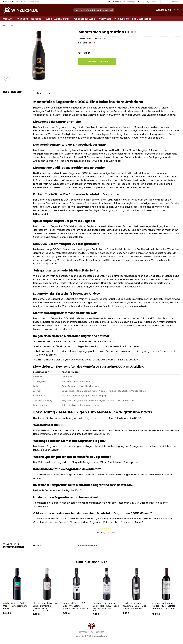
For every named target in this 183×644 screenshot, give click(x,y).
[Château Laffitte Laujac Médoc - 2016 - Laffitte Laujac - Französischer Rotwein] (166, 584)
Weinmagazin (164, 10)
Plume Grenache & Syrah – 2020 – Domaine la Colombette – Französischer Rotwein (46, 607)
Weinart (9, 19)
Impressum (84, 632)
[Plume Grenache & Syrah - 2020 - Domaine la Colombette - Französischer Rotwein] (47, 584)
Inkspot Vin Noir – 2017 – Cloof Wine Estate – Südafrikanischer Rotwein (75, 606)
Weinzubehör (122, 19)
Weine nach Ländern (58, 19)
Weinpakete (105, 19)
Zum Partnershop (97, 61)
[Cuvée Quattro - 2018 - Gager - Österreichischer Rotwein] (17, 584)
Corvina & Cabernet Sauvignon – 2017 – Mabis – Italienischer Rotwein (136, 606)
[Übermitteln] (112, 10)
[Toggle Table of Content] (47, 94)
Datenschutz (97, 632)
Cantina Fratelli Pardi (87, 546)
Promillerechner (142, 19)
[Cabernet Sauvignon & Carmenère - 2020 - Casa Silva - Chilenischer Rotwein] (106, 584)
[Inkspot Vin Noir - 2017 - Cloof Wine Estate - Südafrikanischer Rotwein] (77, 584)
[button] (7, 78)
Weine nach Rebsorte (30, 19)
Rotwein (13, 25)
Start (5, 25)
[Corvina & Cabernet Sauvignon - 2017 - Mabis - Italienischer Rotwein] (136, 584)
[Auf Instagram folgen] (178, 10)
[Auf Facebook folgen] (174, 10)
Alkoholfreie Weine (84, 19)
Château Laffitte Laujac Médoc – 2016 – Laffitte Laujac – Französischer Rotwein (164, 607)
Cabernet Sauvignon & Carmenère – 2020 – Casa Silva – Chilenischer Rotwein (106, 607)
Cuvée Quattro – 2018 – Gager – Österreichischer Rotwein (16, 606)
